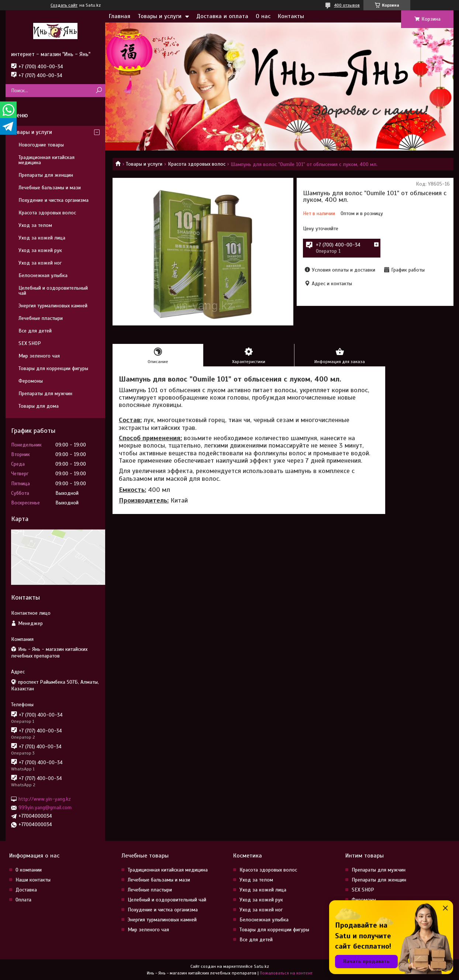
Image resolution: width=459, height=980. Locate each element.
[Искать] (99, 91)
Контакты (291, 16)
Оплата (23, 900)
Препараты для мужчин (45, 394)
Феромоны (31, 381)
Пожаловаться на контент (286, 973)
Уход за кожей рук (40, 250)
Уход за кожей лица (42, 238)
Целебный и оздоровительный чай (53, 291)
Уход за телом (35, 225)
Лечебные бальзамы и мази (50, 188)
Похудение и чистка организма (54, 200)
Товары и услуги (160, 16)
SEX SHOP (30, 343)
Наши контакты (33, 880)
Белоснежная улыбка (43, 275)
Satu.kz (261, 966)
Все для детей (35, 331)
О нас (263, 16)
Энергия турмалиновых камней (53, 306)
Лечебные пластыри (41, 318)
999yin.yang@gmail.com (45, 808)
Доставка (26, 890)
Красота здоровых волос (197, 164)
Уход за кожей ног (40, 263)
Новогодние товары (41, 145)
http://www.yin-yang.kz (45, 799)
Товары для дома (39, 406)
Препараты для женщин (46, 175)
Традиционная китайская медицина (46, 160)
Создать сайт (64, 5)
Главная (120, 16)
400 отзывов (347, 5)
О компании (29, 870)
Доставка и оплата (222, 16)
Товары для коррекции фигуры (53, 368)
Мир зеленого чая (39, 356)
